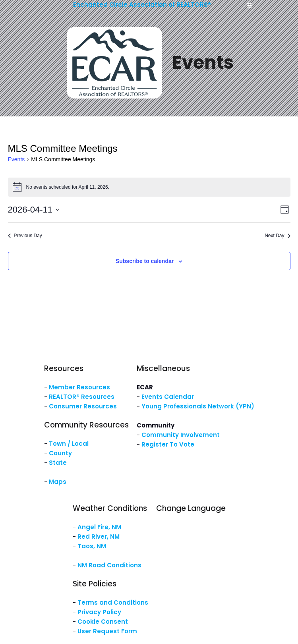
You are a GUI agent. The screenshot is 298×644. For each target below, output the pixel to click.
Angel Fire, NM (99, 527)
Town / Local (69, 444)
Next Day (277, 236)
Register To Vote (168, 444)
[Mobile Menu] (249, 6)
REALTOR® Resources (82, 397)
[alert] (149, 187)
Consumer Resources (83, 406)
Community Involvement (181, 435)
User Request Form (107, 631)
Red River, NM (99, 537)
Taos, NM (92, 546)
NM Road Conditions (109, 565)
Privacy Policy (99, 612)
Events (16, 159)
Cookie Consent (103, 622)
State (58, 463)
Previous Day (25, 236)
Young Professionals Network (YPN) (198, 406)
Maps (58, 482)
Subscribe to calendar (145, 261)
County (60, 453)
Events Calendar (168, 397)
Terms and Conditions (113, 602)
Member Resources (79, 387)
